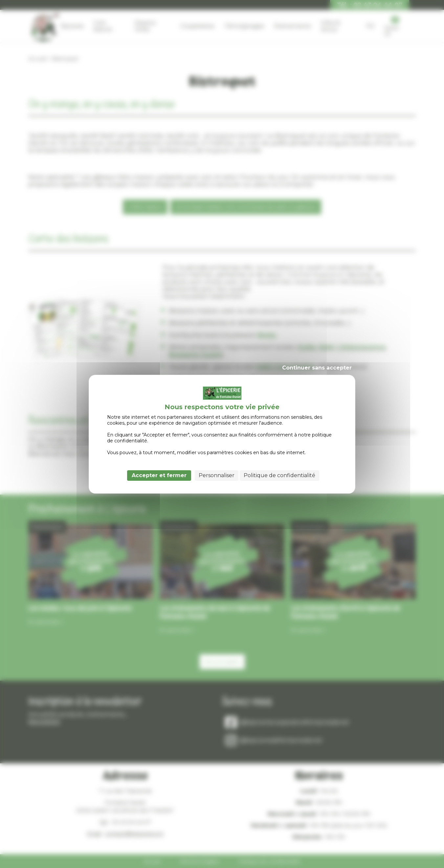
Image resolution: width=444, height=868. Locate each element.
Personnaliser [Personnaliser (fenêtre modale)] (217, 475)
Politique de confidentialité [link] (279, 475)
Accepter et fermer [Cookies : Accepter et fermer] (159, 475)
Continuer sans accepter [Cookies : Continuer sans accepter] (317, 368)
